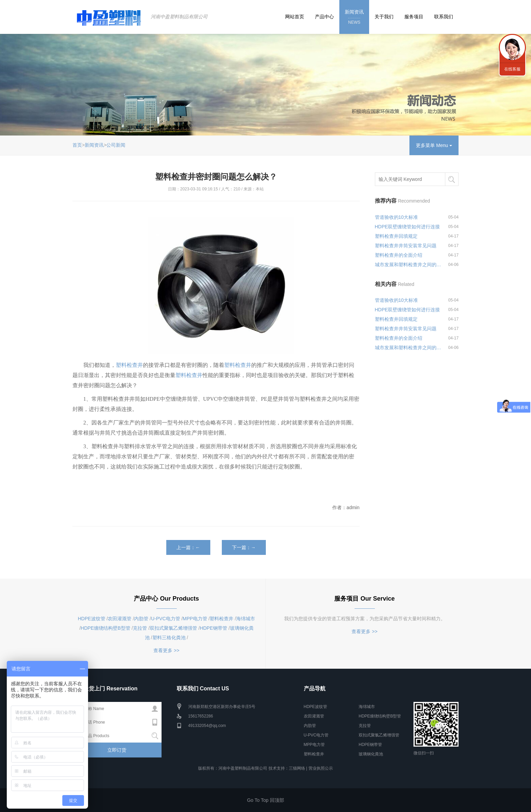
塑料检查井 (129, 365)
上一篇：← (188, 547)
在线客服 (512, 69)
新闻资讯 (354, 17)
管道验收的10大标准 (397, 217)
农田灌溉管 (120, 619)
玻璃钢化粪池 (371, 754)
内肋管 (141, 619)
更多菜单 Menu (434, 145)
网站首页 (295, 17)
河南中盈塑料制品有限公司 (179, 17)
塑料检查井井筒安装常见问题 (406, 246)
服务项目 (414, 17)
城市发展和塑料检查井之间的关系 (408, 265)
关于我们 (384, 17)
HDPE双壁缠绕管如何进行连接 (408, 227)
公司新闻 (116, 145)
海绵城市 (246, 619)
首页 (77, 145)
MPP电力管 (195, 619)
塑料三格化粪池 (169, 638)
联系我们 (444, 17)
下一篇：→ (244, 547)
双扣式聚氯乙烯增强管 (173, 628)
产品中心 (324, 17)
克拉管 (140, 628)
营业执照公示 (321, 768)
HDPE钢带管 (214, 628)
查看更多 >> (166, 650)
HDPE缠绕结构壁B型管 (105, 628)
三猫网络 (297, 768)
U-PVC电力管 (166, 619)
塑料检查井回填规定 (396, 236)
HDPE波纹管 (92, 619)
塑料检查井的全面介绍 (399, 255)
